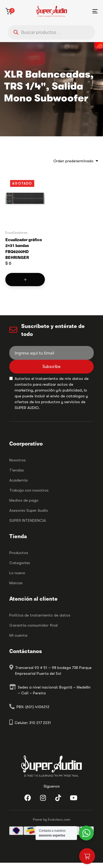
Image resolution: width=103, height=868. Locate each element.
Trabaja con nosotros (29, 490)
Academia (18, 480)
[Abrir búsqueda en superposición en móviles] (51, 32)
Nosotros (18, 460)
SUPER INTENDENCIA (28, 520)
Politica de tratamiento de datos (40, 615)
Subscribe (51, 367)
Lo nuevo (17, 573)
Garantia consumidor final (33, 625)
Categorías (20, 563)
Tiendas (17, 470)
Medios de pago (24, 500)
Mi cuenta (18, 635)
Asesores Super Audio (29, 510)
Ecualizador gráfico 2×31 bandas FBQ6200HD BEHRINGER (24, 248)
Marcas (16, 583)
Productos (19, 553)
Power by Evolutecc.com (52, 819)
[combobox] (74, 161)
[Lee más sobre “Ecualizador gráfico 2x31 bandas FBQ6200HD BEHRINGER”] (25, 280)
